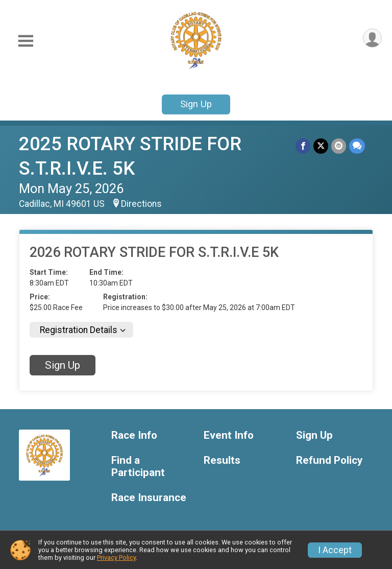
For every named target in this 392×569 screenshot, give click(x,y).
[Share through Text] (357, 146)
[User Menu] (372, 38)
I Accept (335, 550)
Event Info (229, 435)
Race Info (134, 435)
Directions (141, 204)
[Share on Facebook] (303, 146)
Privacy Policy (116, 558)
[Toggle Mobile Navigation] (26, 41)
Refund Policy (329, 460)
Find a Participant (138, 467)
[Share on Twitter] (321, 146)
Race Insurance (149, 498)
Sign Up (196, 104)
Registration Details (79, 330)
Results (222, 460)
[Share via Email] (339, 146)
